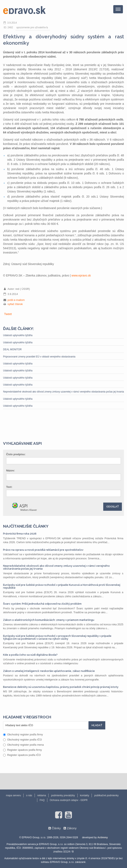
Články (56, 828)
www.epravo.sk (81, 275)
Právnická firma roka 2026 (20, 534)
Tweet (8, 314)
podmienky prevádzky (63, 795)
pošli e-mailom (16, 300)
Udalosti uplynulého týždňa (18, 335)
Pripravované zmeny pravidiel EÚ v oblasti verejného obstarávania (39, 357)
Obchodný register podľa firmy (23, 734)
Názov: (11, 470)
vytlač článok (15, 304)
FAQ (42, 800)
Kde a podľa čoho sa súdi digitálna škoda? (30, 655)
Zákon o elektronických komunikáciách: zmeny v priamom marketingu (49, 620)
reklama (42, 795)
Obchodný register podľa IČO (22, 740)
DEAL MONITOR (12, 349)
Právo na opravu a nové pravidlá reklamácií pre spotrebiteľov (43, 550)
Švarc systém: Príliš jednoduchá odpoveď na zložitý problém (42, 604)
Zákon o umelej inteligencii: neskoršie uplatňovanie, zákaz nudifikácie (49, 671)
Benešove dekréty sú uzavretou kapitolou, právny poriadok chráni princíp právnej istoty (61, 687)
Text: (9, 487)
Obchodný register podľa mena (23, 745)
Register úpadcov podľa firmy (22, 750)
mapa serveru (13, 795)
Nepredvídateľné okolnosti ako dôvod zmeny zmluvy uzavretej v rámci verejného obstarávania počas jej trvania (63, 392)
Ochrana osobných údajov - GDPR (69, 800)
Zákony (72, 828)
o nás (29, 795)
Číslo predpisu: (16, 454)
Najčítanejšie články (26, 526)
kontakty (85, 795)
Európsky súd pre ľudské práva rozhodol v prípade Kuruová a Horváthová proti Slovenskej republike (62, 586)
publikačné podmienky (106, 795)
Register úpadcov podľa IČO (22, 755)
